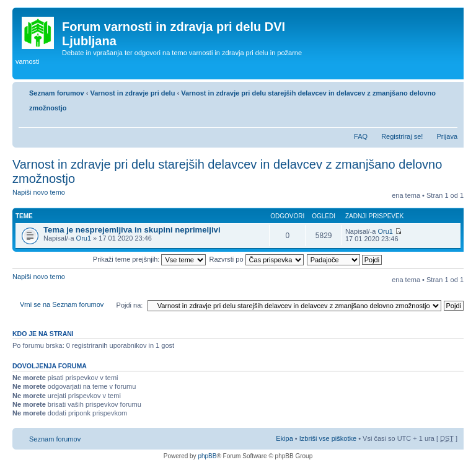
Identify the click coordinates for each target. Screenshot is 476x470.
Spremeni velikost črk (448, 121)
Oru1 (84, 238)
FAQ (361, 136)
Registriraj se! (402, 136)
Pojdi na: (130, 305)
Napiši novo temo (42, 196)
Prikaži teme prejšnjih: (150, 259)
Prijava (447, 136)
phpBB (207, 456)
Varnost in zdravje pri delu (132, 93)
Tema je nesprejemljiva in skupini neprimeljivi (132, 230)
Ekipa (284, 438)
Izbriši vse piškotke (329, 438)
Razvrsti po (257, 259)
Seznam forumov (57, 93)
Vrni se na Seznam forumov (62, 304)
